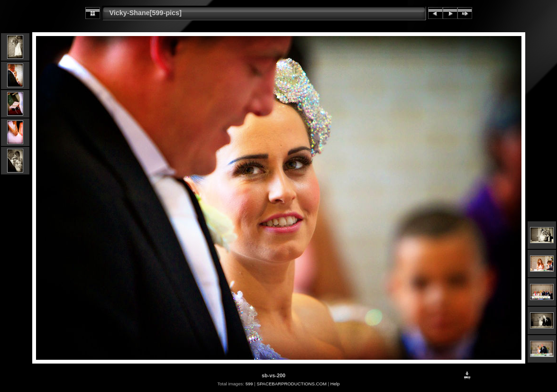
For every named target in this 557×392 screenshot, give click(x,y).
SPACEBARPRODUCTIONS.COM (291, 384)
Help (335, 384)
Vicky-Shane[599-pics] (146, 13)
